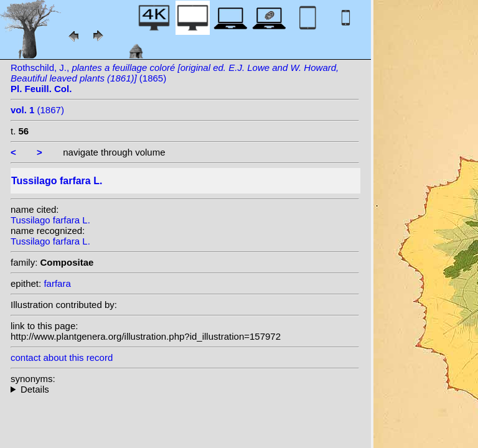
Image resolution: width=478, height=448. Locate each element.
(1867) (37, 110)
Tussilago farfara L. (50, 220)
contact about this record (62, 357)
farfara (57, 283)
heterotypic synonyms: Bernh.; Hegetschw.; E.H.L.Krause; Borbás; (185, 389)
